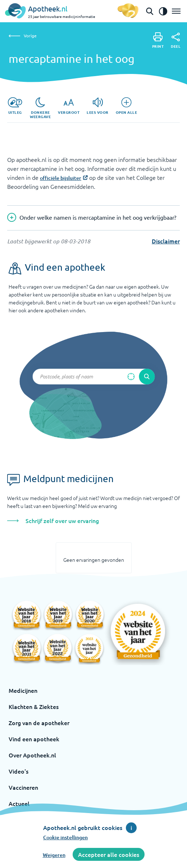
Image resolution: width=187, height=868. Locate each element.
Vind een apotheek (34, 739)
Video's (19, 771)
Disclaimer (166, 241)
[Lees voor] (98, 106)
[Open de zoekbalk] (150, 11)
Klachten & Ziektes (34, 706)
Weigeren (54, 855)
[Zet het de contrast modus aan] (163, 11)
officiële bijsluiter (61, 178)
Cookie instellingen (65, 837)
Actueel (19, 803)
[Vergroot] (69, 106)
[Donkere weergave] (40, 108)
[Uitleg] (15, 106)
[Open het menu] (176, 11)
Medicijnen (23, 690)
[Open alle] (127, 106)
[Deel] (176, 41)
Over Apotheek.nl (32, 755)
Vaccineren (23, 787)
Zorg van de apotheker (39, 723)
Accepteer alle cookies (109, 854)
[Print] (158, 40)
